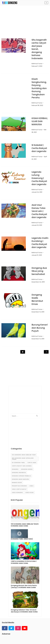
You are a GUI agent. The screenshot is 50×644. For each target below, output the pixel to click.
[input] (25, 383)
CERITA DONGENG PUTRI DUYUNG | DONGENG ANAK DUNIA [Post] (24, 529)
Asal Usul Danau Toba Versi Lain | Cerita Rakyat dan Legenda (38, 192)
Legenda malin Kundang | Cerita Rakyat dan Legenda (37, 222)
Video (31, 453)
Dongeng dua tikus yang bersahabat (38, 249)
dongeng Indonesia (19, 440)
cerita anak (32, 430)
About (11, 636)
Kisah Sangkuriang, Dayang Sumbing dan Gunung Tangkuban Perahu (37, 81)
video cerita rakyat (19, 456)
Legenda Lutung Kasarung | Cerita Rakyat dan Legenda (37, 162)
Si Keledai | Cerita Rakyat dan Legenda (37, 136)
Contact (27, 636)
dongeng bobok (27, 436)
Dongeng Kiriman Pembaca (22, 443)
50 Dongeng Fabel (18, 430)
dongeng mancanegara (21, 446)
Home (4, 636)
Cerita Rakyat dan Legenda (22, 433)
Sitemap (19, 636)
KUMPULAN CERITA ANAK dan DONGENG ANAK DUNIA (20, 641)
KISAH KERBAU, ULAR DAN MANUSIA (36, 112)
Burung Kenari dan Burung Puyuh (38, 296)
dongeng (15, 436)
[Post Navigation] (23, 319)
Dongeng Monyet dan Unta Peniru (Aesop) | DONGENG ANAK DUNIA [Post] (24, 554)
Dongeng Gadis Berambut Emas (36, 273)
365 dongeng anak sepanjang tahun (23, 426)
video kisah (29, 460)
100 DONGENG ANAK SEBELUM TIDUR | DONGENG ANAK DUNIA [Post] (25, 492)
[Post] (25, 481)
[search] (37, 383)
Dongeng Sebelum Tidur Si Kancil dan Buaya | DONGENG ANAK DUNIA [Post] (24, 578)
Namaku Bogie (17, 450)
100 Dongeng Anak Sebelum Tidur (24, 422)
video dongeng (17, 460)
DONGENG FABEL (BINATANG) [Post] (22, 506)
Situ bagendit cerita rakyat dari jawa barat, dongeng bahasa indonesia (37, 46)
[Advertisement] (25, 23)
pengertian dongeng (19, 453)
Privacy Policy (37, 636)
